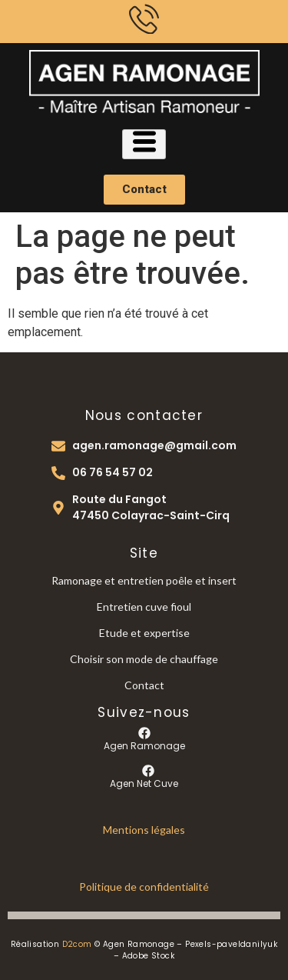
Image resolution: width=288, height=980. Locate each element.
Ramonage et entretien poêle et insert (144, 580)
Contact (144, 685)
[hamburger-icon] (144, 144)
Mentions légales (144, 830)
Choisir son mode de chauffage (144, 659)
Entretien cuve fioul (144, 607)
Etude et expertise (144, 633)
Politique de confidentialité (144, 887)
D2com (77, 944)
